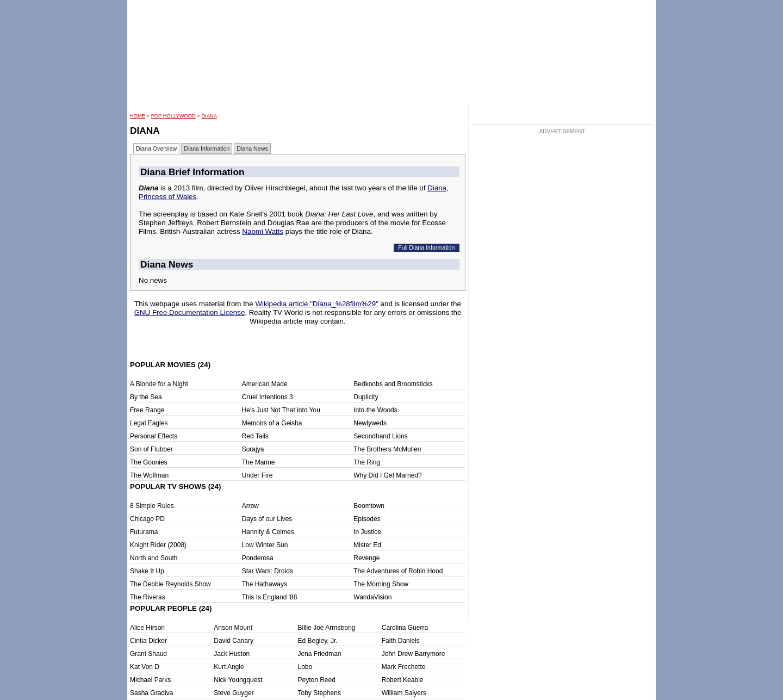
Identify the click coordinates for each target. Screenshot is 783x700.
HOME (138, 116)
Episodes (367, 519)
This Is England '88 (270, 597)
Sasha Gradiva (151, 693)
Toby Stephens (319, 693)
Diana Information (207, 148)
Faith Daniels (401, 641)
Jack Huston (232, 654)
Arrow (250, 506)
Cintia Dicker (148, 641)
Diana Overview (156, 148)
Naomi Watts (263, 231)
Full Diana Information (426, 247)
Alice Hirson (147, 628)
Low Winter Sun (265, 545)
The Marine (259, 462)
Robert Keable (403, 680)
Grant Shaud (148, 654)
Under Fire (257, 475)
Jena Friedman (320, 654)
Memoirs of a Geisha (272, 423)
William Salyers (404, 693)
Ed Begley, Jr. (318, 641)
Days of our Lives (267, 519)
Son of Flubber (151, 449)
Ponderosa (258, 558)
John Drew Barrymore (414, 654)
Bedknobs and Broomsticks (393, 384)
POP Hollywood (173, 116)
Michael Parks (150, 680)
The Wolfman (149, 475)
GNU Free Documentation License (190, 312)
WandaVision (372, 597)
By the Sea (146, 397)
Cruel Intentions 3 (268, 397)
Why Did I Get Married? (387, 475)
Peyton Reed (317, 680)
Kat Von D (145, 667)
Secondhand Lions (380, 436)
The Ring (367, 462)
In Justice (367, 532)
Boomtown (369, 506)
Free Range (147, 410)
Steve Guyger (234, 693)
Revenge (366, 558)
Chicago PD (147, 519)
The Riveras (148, 597)
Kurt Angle (229, 667)
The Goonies (149, 462)
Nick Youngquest (238, 680)
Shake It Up (147, 571)
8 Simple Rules (152, 506)
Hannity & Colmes (268, 532)
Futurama (144, 532)
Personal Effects (154, 436)
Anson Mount (233, 628)
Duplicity (366, 397)
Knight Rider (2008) (158, 545)
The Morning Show (381, 584)
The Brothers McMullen (387, 449)
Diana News (252, 148)
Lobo (305, 667)
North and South (154, 558)
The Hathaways (265, 584)
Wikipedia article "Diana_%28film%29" (317, 304)
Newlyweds (370, 423)
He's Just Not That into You (281, 410)
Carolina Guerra (405, 628)
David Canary (234, 641)
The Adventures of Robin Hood (398, 571)
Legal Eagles (149, 423)
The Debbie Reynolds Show (170, 584)
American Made (265, 384)
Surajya (253, 449)
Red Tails (255, 436)
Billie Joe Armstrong (327, 628)
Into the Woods (375, 410)
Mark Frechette (404, 667)
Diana (209, 116)
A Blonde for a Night (159, 384)
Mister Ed (367, 545)
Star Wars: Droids (268, 571)
